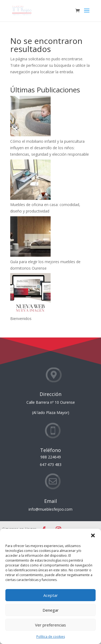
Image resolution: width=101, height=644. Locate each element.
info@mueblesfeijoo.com (50, 509)
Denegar (51, 610)
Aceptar (51, 595)
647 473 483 (51, 464)
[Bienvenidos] (30, 294)
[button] (93, 535)
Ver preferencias (50, 625)
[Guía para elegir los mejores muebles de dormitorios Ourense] (30, 237)
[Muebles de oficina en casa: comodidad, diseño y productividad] (30, 181)
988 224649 (51, 457)
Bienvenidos (21, 318)
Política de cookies (51, 637)
